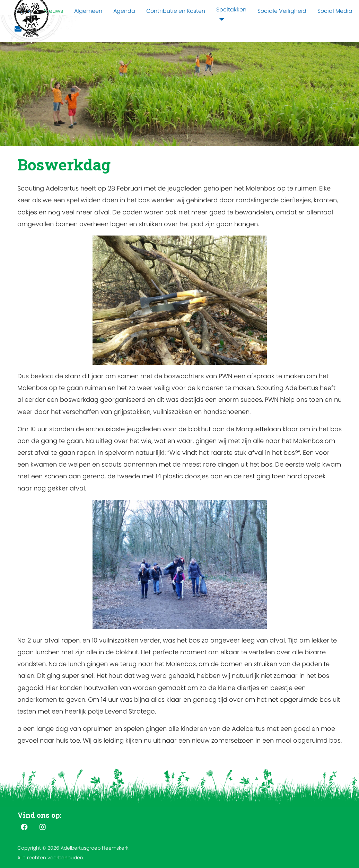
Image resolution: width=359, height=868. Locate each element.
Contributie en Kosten (176, 11)
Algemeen (88, 11)
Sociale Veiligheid (282, 11)
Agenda (124, 11)
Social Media (335, 11)
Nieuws (53, 11)
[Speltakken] (220, 19)
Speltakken (231, 10)
